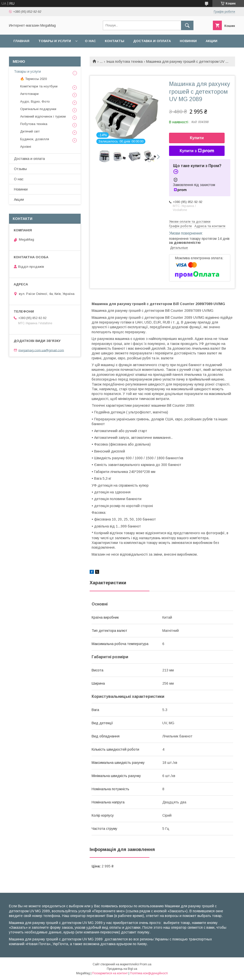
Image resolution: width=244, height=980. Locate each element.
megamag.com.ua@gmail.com (41, 350)
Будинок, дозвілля (35, 139)
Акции (212, 41)
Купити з (197, 151)
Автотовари (29, 94)
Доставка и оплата (152, 41)
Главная (21, 41)
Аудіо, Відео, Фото (35, 101)
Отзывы (20, 169)
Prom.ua (146, 964)
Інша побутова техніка (124, 62)
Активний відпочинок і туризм (43, 116)
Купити (197, 138)
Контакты (115, 41)
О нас (90, 41)
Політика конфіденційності (149, 973)
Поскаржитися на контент (110, 973)
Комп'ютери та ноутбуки (39, 86)
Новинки (188, 41)
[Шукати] (187, 25)
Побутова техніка (34, 124)
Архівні (26, 147)
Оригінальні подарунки (38, 109)
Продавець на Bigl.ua (122, 969)
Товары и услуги (55, 41)
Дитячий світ (30, 131)
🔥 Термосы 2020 (33, 79)
